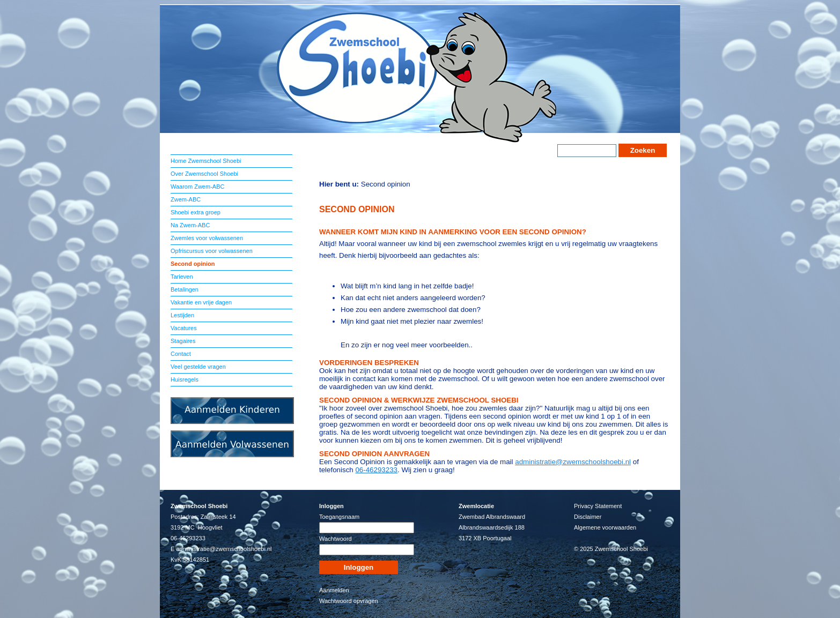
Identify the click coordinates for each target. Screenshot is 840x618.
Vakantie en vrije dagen (201, 302)
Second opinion (193, 264)
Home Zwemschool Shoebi (206, 161)
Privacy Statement (598, 506)
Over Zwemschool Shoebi (204, 174)
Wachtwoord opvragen (349, 601)
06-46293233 (376, 470)
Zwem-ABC (186, 199)
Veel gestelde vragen (198, 367)
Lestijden (182, 315)
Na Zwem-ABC (190, 225)
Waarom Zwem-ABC (197, 187)
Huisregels (185, 379)
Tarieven (182, 277)
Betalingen (185, 289)
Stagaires (183, 341)
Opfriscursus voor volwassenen (212, 251)
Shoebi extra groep (196, 212)
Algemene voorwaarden (605, 527)
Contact (181, 354)
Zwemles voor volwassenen (207, 238)
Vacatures (184, 328)
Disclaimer (588, 517)
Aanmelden (334, 590)
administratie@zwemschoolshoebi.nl (573, 462)
